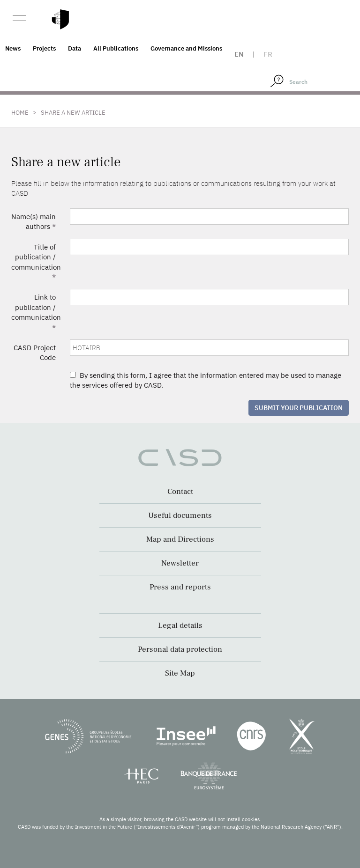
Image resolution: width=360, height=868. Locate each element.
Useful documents (180, 515)
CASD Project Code (35, 353)
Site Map (180, 673)
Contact (180, 492)
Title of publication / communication (36, 262)
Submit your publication (299, 408)
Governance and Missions (186, 48)
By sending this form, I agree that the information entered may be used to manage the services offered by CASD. (206, 380)
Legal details (180, 625)
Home (20, 113)
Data (75, 48)
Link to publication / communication (36, 312)
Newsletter (180, 563)
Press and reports (180, 587)
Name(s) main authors (34, 221)
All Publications (116, 48)
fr (268, 54)
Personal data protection (180, 649)
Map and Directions (180, 539)
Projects (44, 48)
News (13, 48)
